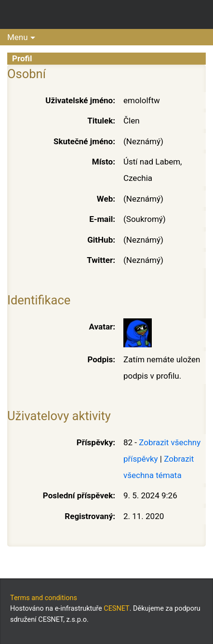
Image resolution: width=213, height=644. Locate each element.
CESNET (116, 609)
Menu (18, 37)
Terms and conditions (44, 598)
